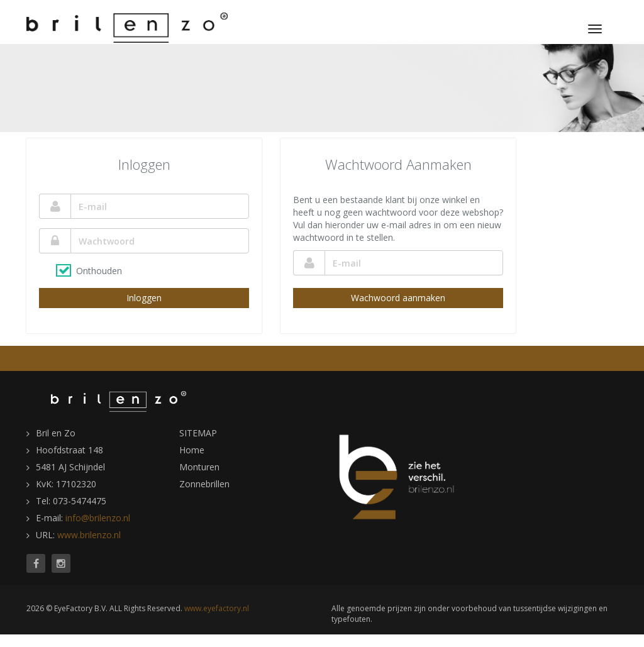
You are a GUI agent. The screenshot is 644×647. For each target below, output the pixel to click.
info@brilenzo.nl (98, 518)
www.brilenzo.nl (89, 535)
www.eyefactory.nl (217, 608)
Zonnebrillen (204, 484)
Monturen (199, 467)
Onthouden (99, 271)
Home (192, 450)
